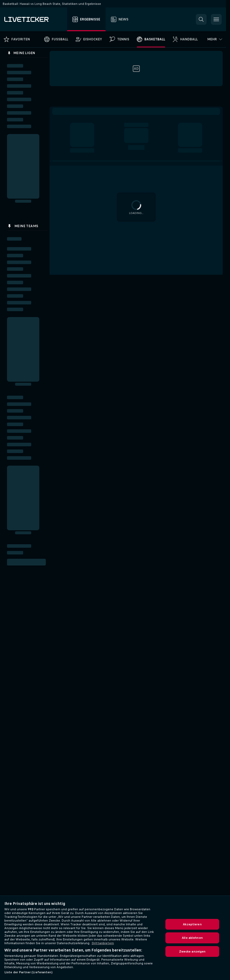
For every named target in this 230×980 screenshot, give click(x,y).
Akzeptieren (192, 924)
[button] (201, 19)
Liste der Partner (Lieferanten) (28, 972)
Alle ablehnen (192, 938)
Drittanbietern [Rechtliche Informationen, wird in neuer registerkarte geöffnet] (103, 943)
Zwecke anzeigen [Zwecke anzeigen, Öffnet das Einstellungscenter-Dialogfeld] (192, 951)
